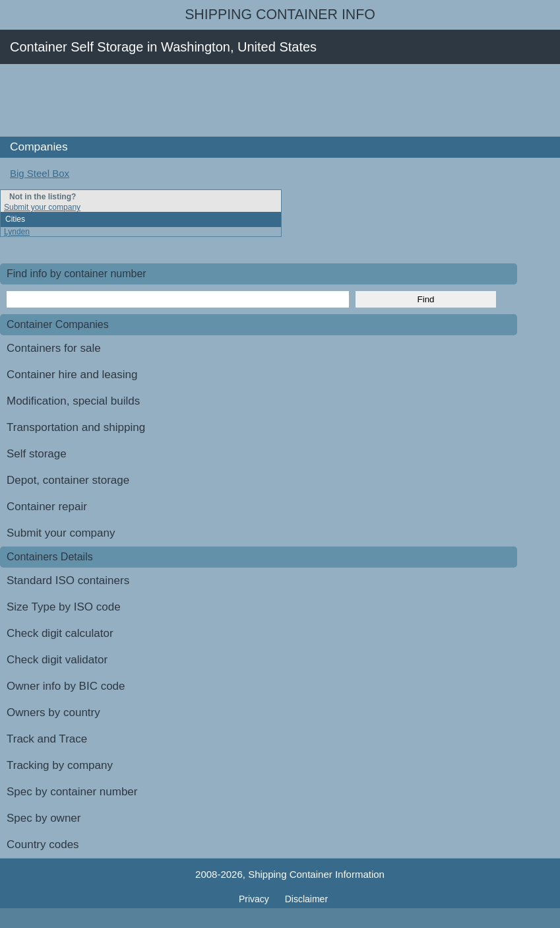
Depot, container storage (68, 480)
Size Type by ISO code (64, 607)
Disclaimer (306, 899)
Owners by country (53, 713)
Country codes (43, 845)
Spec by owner (44, 818)
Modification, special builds (73, 401)
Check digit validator (57, 660)
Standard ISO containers (68, 580)
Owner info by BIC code (66, 686)
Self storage (37, 454)
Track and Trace (47, 739)
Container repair (47, 507)
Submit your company (42, 207)
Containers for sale (54, 348)
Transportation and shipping (76, 427)
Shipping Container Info (280, 15)
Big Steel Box (40, 173)
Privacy (255, 899)
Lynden (17, 232)
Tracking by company (60, 765)
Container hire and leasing (72, 375)
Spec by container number (72, 792)
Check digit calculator (60, 633)
